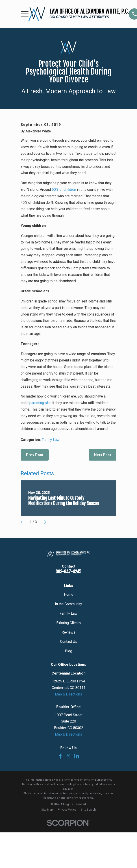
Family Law (51, 440)
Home (69, 594)
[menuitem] (47, 810)
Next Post (103, 455)
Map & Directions (68, 694)
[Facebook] (60, 756)
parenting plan (40, 403)
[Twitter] (68, 756)
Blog (69, 651)
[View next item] (43, 522)
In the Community (68, 604)
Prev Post (35, 455)
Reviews (68, 632)
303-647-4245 (68, 572)
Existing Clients (68, 623)
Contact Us (69, 642)
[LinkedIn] (77, 756)
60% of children (64, 190)
